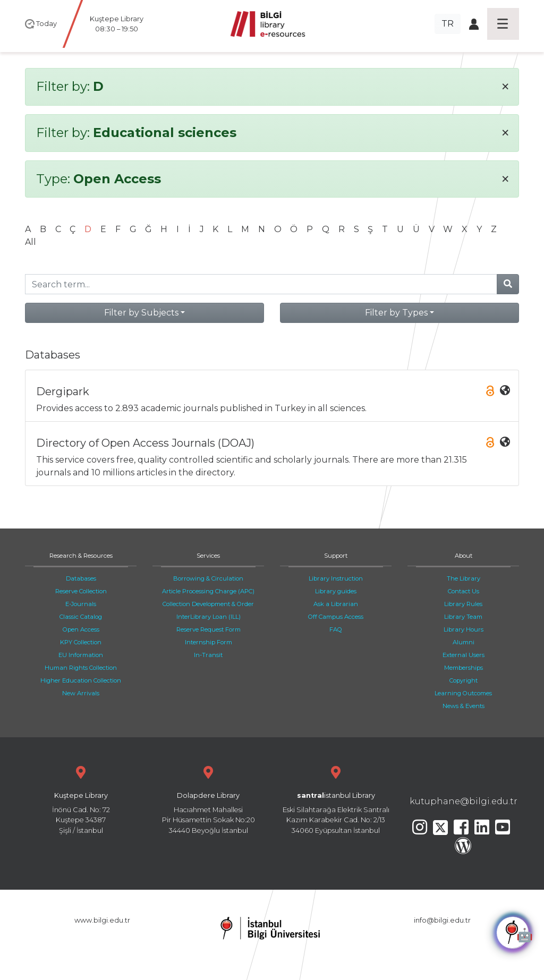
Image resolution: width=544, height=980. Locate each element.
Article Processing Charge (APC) (208, 591)
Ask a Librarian (336, 604)
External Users (464, 655)
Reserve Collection (81, 591)
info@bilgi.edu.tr (442, 920)
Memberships (464, 668)
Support (336, 556)
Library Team (463, 617)
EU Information (81, 655)
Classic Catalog (81, 617)
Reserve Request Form (209, 629)
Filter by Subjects (141, 313)
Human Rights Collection (81, 668)
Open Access (81, 629)
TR (448, 24)
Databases (81, 578)
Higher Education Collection (81, 680)
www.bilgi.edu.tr (102, 920)
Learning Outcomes (463, 693)
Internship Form (209, 642)
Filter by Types (396, 313)
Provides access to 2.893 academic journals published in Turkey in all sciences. (273, 399)
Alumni (464, 642)
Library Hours (464, 629)
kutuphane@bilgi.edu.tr (464, 801)
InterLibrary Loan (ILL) (209, 617)
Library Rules (463, 604)
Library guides (336, 591)
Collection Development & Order (208, 604)
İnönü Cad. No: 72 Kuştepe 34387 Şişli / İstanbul (81, 799)
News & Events (464, 706)
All (31, 242)
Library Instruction (336, 578)
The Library (464, 578)
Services (208, 556)
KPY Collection (81, 642)
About (464, 556)
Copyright (464, 680)
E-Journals (81, 604)
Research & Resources (81, 556)
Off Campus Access (336, 617)
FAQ (336, 629)
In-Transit (208, 655)
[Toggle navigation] (503, 24)
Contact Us (464, 591)
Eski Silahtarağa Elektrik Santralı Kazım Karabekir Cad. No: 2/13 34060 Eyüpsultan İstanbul (336, 799)
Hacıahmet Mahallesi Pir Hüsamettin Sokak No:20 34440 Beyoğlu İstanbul (208, 799)
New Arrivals (81, 693)
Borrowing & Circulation (208, 578)
